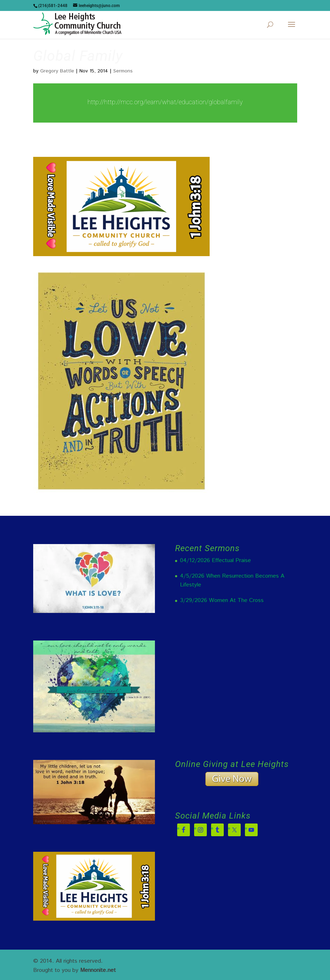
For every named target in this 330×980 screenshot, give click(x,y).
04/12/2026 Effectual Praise (215, 560)
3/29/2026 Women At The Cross (222, 600)
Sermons (123, 71)
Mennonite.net (98, 970)
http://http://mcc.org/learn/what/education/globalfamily (165, 102)
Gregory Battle (57, 71)
